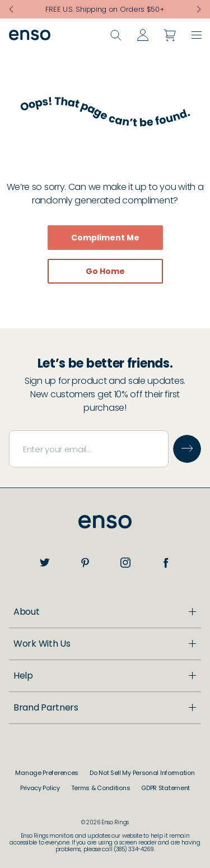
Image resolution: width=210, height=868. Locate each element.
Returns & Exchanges (65, 785)
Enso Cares (44, 652)
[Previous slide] (11, 10)
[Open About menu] (105, 612)
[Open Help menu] (105, 727)
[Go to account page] (143, 37)
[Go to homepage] (30, 37)
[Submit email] (187, 449)
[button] (197, 37)
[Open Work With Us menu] (105, 679)
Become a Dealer (57, 701)
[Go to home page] (105, 522)
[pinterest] (85, 563)
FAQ (29, 767)
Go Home (105, 271)
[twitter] (45, 563)
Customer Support (60, 749)
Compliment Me (105, 238)
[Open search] (116, 37)
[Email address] (89, 449)
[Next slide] (199, 10)
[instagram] (125, 563)
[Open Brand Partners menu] (105, 807)
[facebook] (166, 563)
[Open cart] (170, 37)
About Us (39, 634)
